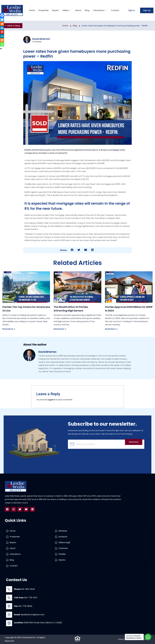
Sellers (67, 10)
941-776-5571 (26, 598)
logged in (52, 400)
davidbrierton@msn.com (29, 615)
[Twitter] (2, 20)
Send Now (134, 442)
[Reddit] (2, 24)
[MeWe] (2, 36)
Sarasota (63, 537)
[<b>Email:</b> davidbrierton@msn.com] (9, 615)
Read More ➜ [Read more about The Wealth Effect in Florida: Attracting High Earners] (60, 329)
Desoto (62, 560)
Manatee (63, 531)
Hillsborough (64, 542)
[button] (72, 250)
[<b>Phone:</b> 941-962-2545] (9, 589)
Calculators (100, 10)
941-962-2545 (24, 589)
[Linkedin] (2, 28)
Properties (44, 10)
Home (32, 10)
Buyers (55, 10)
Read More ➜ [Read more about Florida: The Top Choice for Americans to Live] (9, 329)
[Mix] (2, 40)
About (78, 10)
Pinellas (62, 554)
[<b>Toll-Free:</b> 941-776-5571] (9, 598)
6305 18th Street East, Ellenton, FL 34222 (38, 623)
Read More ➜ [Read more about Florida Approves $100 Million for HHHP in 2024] (111, 329)
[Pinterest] (2, 32)
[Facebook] (2, 16)
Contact (115, 10)
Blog (87, 10)
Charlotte (63, 548)
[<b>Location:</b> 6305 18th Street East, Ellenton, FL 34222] (9, 623)
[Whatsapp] (2, 44)
